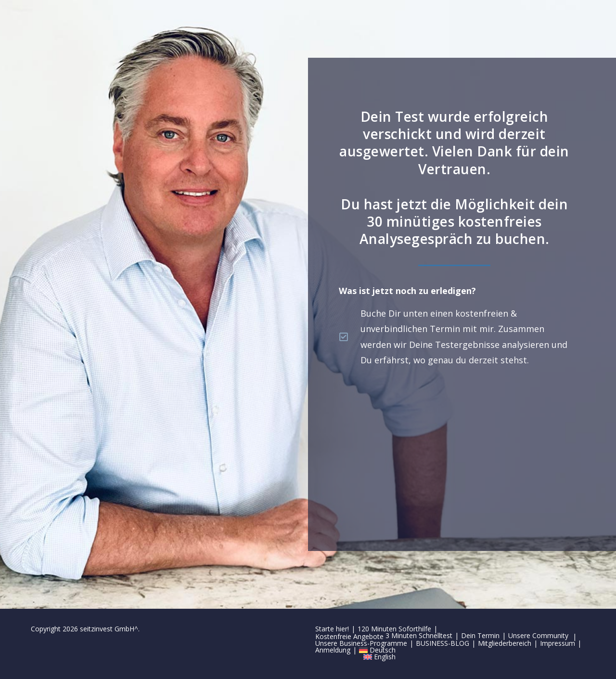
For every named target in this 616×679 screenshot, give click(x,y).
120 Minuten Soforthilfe (394, 629)
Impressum (558, 643)
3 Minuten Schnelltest (419, 635)
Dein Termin (480, 635)
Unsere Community (538, 635)
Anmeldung (333, 650)
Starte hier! (332, 629)
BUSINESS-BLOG (443, 643)
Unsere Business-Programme (361, 643)
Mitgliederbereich (505, 643)
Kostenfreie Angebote (349, 636)
